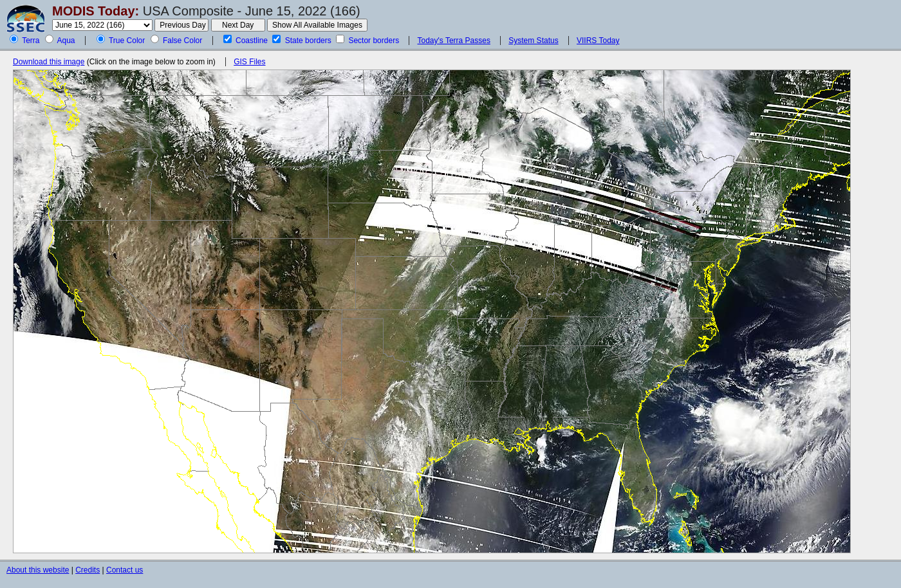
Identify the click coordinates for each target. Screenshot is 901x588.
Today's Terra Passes (453, 41)
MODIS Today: (96, 11)
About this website (38, 570)
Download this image (49, 62)
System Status (533, 41)
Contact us (125, 570)
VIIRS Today (598, 41)
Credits (88, 570)
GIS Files (249, 62)
